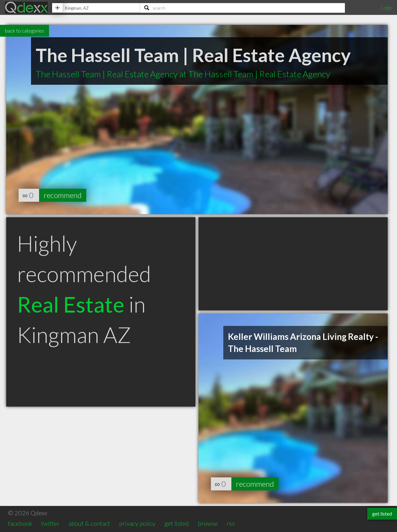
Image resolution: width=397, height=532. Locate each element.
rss (231, 523)
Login (386, 8)
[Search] (242, 8)
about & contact (89, 523)
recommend (63, 195)
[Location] (96, 8)
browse (208, 523)
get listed (177, 523)
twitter (50, 523)
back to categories (25, 31)
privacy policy (137, 523)
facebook (20, 523)
